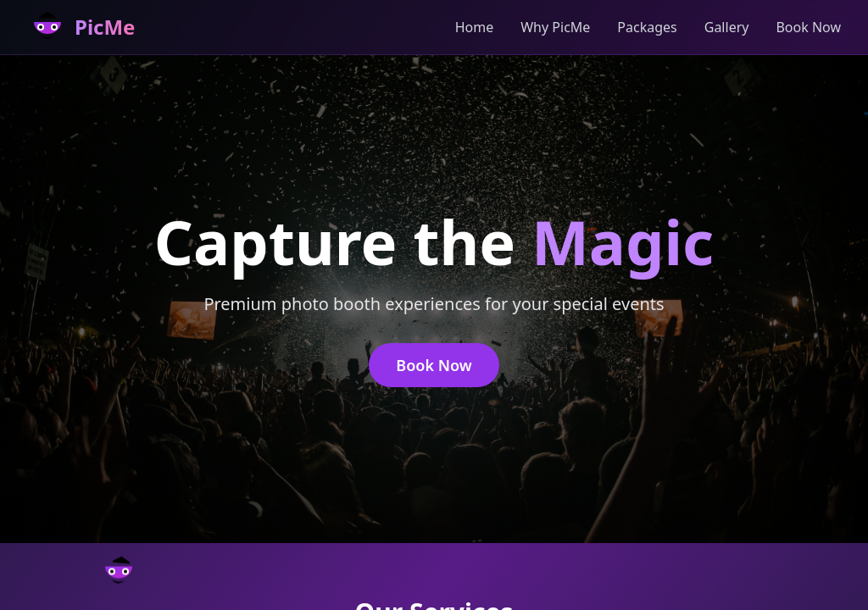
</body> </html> (434, 305)
